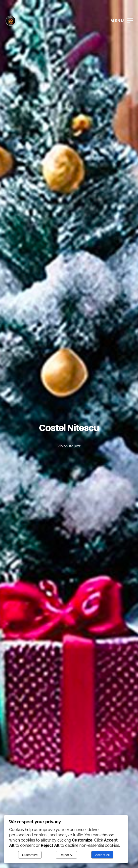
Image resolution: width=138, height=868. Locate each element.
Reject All (66, 855)
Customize (30, 855)
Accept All (103, 855)
